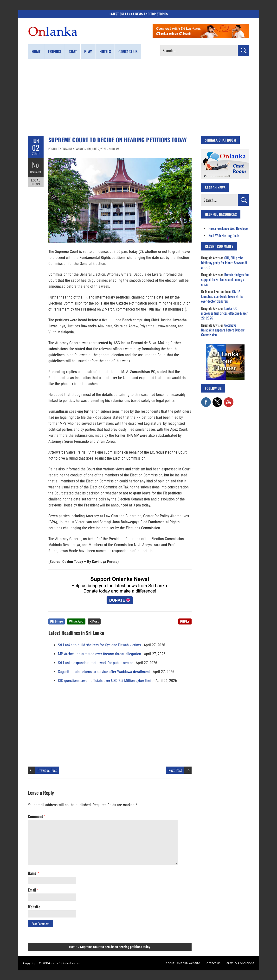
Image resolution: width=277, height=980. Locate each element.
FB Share (57, 622)
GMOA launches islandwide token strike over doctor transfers (222, 296)
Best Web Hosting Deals (224, 235)
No (36, 165)
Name (33, 873)
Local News (36, 182)
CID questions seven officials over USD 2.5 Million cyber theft (105, 681)
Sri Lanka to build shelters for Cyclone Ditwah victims (99, 645)
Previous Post (47, 770)
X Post (94, 622)
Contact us (128, 51)
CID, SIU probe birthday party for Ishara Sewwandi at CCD (224, 262)
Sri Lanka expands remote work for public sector (95, 663)
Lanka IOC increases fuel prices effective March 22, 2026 (225, 313)
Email (33, 890)
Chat (73, 51)
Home (36, 51)
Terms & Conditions (240, 963)
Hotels (105, 51)
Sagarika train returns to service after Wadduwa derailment (104, 672)
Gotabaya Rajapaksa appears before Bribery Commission (223, 330)
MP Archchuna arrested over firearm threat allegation (100, 654)
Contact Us (213, 963)
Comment (36, 172)
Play (88, 51)
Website (34, 907)
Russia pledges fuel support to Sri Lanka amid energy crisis (225, 279)
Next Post (175, 770)
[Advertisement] (139, 97)
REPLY (185, 622)
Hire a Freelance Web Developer (229, 228)
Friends (55, 51)
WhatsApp (76, 622)
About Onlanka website (183, 963)
